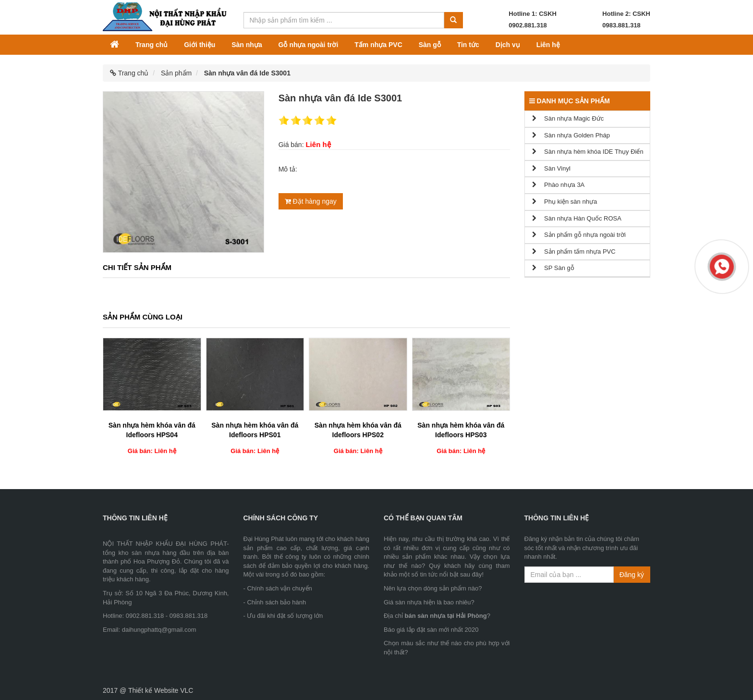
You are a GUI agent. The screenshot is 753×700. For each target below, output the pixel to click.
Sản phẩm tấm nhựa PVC (574, 252)
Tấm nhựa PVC (378, 45)
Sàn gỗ (430, 45)
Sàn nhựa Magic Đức (568, 118)
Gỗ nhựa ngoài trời (309, 45)
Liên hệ (548, 45)
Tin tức (468, 45)
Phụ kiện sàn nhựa (565, 202)
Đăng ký (632, 575)
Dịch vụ (508, 45)
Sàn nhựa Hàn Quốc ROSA (577, 218)
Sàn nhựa (247, 45)
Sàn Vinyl (551, 168)
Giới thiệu (200, 45)
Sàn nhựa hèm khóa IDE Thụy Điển (588, 152)
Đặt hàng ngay (311, 201)
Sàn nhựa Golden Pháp (571, 135)
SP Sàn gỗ (553, 268)
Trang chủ (152, 45)
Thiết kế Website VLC (161, 690)
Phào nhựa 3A (559, 185)
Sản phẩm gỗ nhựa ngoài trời (579, 235)
